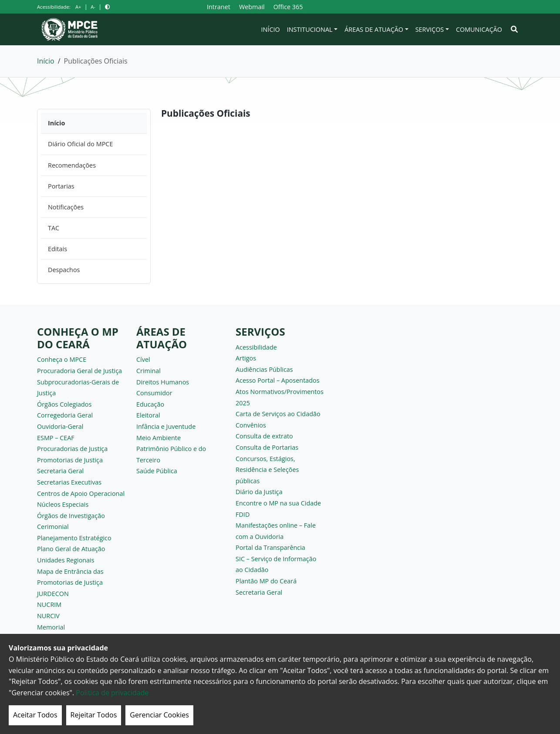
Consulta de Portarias (267, 447)
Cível (143, 359)
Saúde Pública (157, 471)
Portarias (61, 186)
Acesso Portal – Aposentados (278, 380)
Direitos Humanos (163, 382)
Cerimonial (53, 527)
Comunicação (479, 29)
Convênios (251, 425)
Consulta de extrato (264, 436)
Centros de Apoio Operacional (81, 493)
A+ (78, 7)
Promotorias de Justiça (70, 460)
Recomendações (72, 165)
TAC (54, 228)
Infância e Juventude (166, 426)
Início (271, 29)
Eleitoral (148, 415)
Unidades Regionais (66, 560)
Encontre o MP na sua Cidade (278, 503)
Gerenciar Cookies (159, 715)
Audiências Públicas (264, 369)
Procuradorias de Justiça (72, 449)
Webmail (252, 7)
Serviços (430, 29)
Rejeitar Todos (94, 715)
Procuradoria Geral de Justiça (79, 371)
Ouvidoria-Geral (60, 426)
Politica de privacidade (112, 693)
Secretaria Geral (60, 471)
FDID (243, 514)
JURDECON (53, 594)
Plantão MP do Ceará (266, 581)
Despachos (64, 270)
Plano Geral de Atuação (71, 549)
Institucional (310, 29)
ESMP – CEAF (56, 438)
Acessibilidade (256, 347)
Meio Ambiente (159, 438)
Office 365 (288, 7)
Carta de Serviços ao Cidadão (278, 414)
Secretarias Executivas (69, 482)
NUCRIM (49, 604)
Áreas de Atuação (374, 29)
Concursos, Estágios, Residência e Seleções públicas (267, 470)
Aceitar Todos (35, 715)
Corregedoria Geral (65, 415)
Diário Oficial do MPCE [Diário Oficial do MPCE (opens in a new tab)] (80, 144)
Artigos (246, 358)
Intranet (219, 7)
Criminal (148, 371)
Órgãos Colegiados (64, 404)
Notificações (66, 207)
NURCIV (48, 616)
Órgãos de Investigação (71, 516)
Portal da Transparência (270, 547)
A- (93, 7)
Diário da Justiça (259, 492)
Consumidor (154, 393)
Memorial (51, 627)
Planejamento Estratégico (74, 538)
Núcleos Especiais (63, 504)
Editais (57, 249)
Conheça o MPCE (62, 359)
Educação (150, 404)
